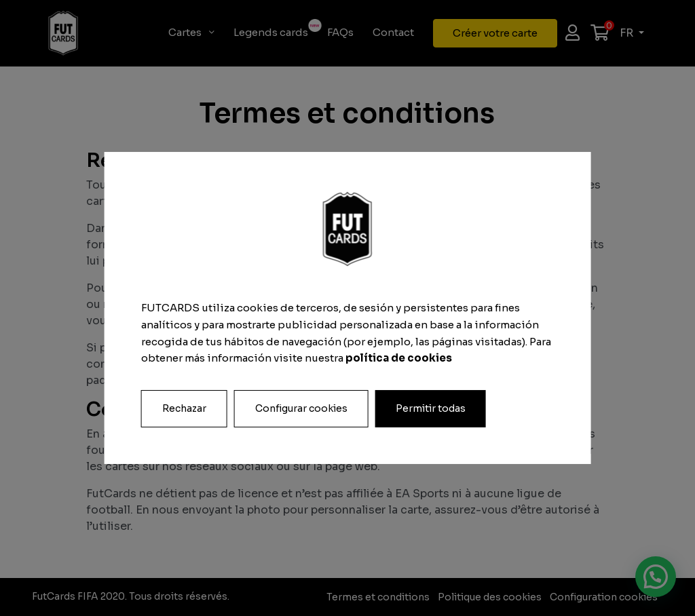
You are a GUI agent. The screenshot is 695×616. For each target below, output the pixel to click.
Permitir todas (431, 408)
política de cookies (399, 358)
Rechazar (184, 408)
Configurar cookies (301, 408)
